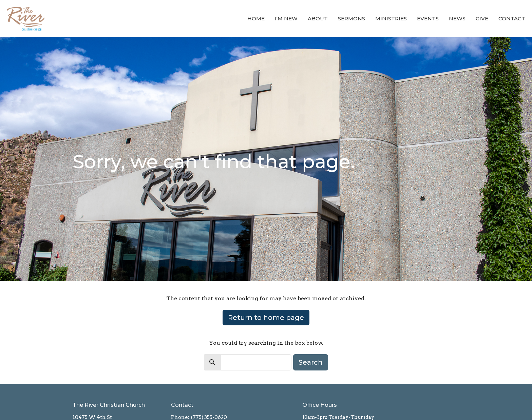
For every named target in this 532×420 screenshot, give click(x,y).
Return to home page (266, 318)
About (318, 18)
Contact (512, 18)
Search (311, 362)
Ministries (391, 18)
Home (256, 18)
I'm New (286, 18)
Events (428, 18)
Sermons (351, 18)
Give (482, 18)
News (457, 18)
